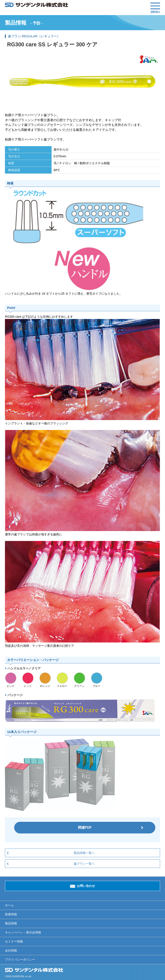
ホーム (9, 905)
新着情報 (11, 914)
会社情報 (11, 950)
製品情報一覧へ (84, 853)
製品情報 (11, 923)
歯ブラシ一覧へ (84, 864)
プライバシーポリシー (20, 960)
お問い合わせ (86, 886)
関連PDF (85, 828)
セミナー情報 (14, 941)
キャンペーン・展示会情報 (23, 932)
